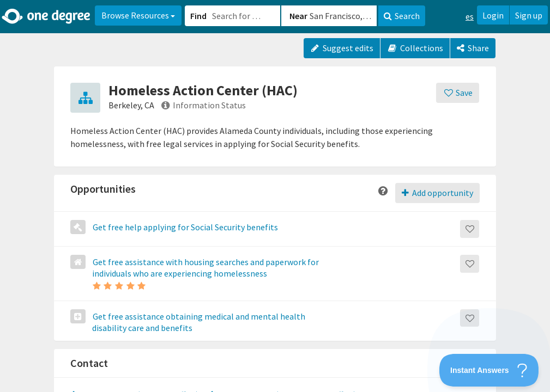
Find (198, 16)
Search (402, 16)
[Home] (47, 16)
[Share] (473, 48)
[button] (275, 196)
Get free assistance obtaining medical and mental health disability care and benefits (198, 322)
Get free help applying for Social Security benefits (185, 227)
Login (493, 15)
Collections (415, 48)
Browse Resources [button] (138, 15)
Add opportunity (437, 193)
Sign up (529, 15)
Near (298, 16)
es (470, 16)
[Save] (458, 93)
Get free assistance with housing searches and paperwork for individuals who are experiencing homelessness (205, 268)
